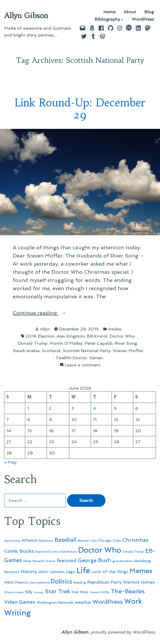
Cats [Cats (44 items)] (94, 541)
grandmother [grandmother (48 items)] (122, 561)
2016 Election (40, 336)
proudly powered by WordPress (123, 632)
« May (10, 462)
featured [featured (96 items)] (67, 560)
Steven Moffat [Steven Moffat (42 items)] (100, 592)
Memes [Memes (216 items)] (141, 571)
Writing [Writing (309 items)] (17, 613)
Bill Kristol (97, 336)
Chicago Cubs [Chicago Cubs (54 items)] (110, 541)
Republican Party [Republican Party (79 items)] (105, 582)
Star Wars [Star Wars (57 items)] (80, 592)
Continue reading (48, 313)
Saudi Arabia (26, 351)
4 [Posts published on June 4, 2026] (95, 408)
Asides (115, 329)
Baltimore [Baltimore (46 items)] (46, 541)
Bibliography (108, 20)
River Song (126, 343)
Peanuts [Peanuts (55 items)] (22, 582)
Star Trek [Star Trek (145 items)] (58, 591)
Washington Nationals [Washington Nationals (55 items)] (55, 602)
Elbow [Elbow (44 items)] (27, 561)
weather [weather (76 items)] (83, 602)
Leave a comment (83, 365)
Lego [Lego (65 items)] (71, 572)
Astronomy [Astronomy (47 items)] (12, 541)
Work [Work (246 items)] (133, 601)
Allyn (45, 329)
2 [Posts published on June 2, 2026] (50, 408)
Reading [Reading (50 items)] (80, 582)
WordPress (143, 20)
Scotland (51, 351)
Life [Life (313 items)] (83, 571)
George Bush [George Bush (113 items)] (94, 560)
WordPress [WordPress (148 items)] (108, 602)
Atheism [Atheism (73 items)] (30, 540)
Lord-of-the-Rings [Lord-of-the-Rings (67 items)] (110, 572)
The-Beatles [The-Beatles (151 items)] (128, 591)
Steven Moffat (128, 351)
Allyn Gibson (26, 16)
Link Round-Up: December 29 (80, 109)
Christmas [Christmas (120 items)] (135, 540)
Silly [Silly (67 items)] (29, 592)
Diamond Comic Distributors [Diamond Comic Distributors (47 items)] (56, 552)
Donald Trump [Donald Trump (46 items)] (133, 552)
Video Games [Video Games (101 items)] (20, 602)
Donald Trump (33, 343)
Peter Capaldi (99, 343)
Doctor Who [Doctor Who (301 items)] (100, 550)
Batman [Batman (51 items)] (84, 541)
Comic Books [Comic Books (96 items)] (19, 551)
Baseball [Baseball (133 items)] (65, 540)
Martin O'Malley (66, 343)
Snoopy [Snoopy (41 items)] (39, 592)
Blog (149, 12)
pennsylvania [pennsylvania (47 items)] (40, 583)
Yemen (96, 358)
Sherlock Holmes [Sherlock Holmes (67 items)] (139, 582)
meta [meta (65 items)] (9, 582)
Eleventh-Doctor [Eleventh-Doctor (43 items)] (44, 561)
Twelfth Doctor (71, 358)
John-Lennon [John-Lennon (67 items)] (51, 572)
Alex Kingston (71, 336)
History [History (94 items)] (29, 571)
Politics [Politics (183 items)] (61, 581)
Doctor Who (122, 336)
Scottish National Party (87, 351)
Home (109, 12)
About (130, 12)
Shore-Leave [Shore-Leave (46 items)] (14, 592)
